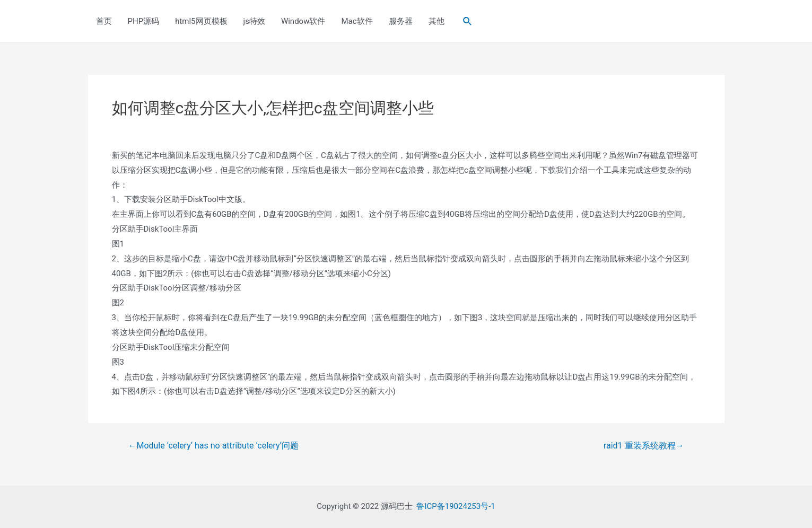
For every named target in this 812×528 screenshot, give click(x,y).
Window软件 (303, 21)
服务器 (401, 21)
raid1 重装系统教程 (644, 446)
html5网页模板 (201, 21)
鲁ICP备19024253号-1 (456, 506)
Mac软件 (357, 21)
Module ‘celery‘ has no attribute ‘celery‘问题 (213, 446)
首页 (104, 21)
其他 (436, 21)
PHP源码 (144, 21)
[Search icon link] (468, 21)
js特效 (254, 21)
